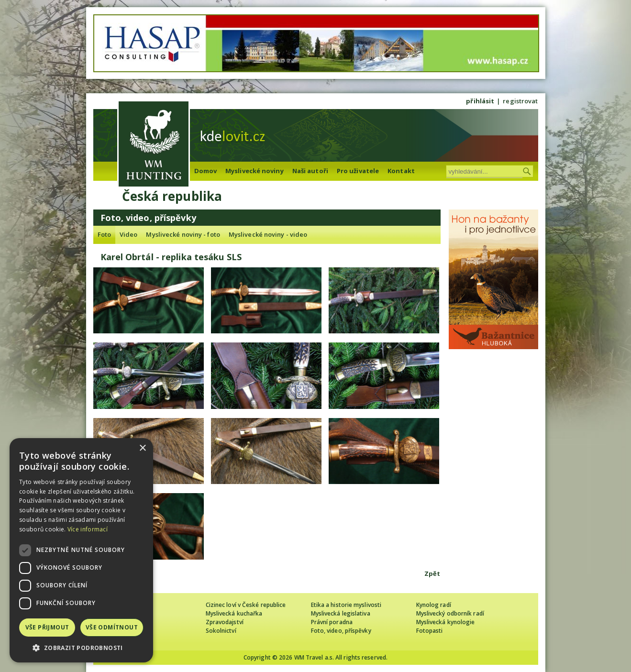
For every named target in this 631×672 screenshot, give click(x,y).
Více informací (88, 529)
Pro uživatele (358, 171)
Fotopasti (430, 631)
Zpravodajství (225, 622)
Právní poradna (332, 622)
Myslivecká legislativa (341, 613)
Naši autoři (310, 171)
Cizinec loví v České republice (246, 605)
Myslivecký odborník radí (450, 613)
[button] (81, 648)
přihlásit (480, 101)
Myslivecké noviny (255, 171)
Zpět (432, 573)
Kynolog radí (434, 605)
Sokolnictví (221, 631)
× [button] (142, 448)
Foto (104, 234)
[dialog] (81, 550)
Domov (206, 171)
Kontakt (401, 171)
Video (129, 234)
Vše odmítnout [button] (112, 627)
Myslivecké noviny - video (268, 234)
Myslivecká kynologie (446, 622)
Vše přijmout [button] (47, 627)
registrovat (520, 101)
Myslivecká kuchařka (234, 613)
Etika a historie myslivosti (346, 605)
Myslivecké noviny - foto (183, 234)
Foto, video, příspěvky (341, 631)
